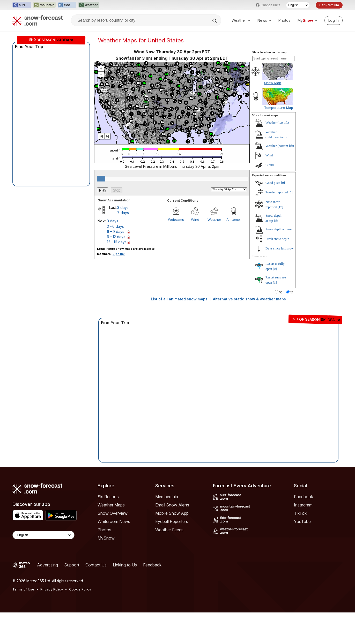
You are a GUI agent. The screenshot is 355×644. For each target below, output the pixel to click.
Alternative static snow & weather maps (249, 299)
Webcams (176, 219)
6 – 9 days (116, 232)
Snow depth (279, 229)
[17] (280, 207)
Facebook (304, 497)
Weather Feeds (169, 530)
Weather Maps (111, 505)
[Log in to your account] (334, 20)
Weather (241, 20)
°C (281, 292)
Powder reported (277, 192)
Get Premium (329, 5)
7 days (123, 213)
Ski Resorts (108, 497)
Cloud (270, 165)
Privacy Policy (52, 589)
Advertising (47, 565)
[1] (275, 282)
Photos (284, 20)
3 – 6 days (115, 226)
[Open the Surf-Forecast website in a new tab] (22, 5)
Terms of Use (23, 589)
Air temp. (234, 219)
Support (72, 565)
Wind (195, 219)
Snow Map (273, 83)
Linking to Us (125, 565)
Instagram (303, 505)
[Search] (215, 21)
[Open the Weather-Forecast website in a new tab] (89, 5)
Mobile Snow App (172, 513)
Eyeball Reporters (172, 521)
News (264, 20)
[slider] (101, 179)
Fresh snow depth (277, 239)
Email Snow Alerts (172, 505)
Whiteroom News (114, 521)
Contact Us (96, 565)
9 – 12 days (116, 237)
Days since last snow (280, 248)
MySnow (106, 538)
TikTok (300, 513)
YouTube (302, 521)
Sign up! (119, 254)
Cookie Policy (80, 589)
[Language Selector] (298, 5)
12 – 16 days (117, 242)
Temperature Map (279, 108)
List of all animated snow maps (179, 299)
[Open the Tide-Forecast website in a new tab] (67, 5)
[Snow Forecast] (38, 20)
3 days (123, 207)
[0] (283, 183)
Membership (167, 497)
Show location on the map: (270, 52)
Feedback (152, 565)
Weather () (277, 122)
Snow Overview (113, 513)
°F (292, 292)
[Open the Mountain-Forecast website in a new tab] (44, 5)
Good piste (273, 183)
